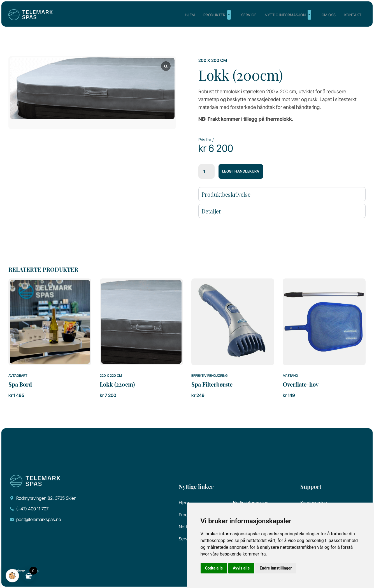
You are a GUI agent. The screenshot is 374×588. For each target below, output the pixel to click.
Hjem (190, 15)
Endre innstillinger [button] (276, 568)
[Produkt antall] (206, 171)
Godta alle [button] (214, 568)
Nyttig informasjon (288, 15)
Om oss (329, 15)
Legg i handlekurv (241, 171)
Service (249, 15)
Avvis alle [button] (241, 568)
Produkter (217, 15)
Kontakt (353, 15)
